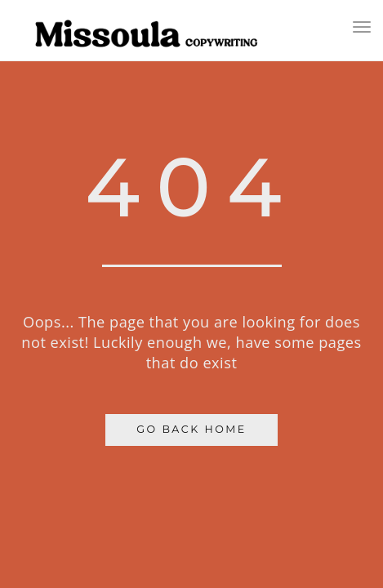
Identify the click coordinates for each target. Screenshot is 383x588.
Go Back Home (191, 429)
